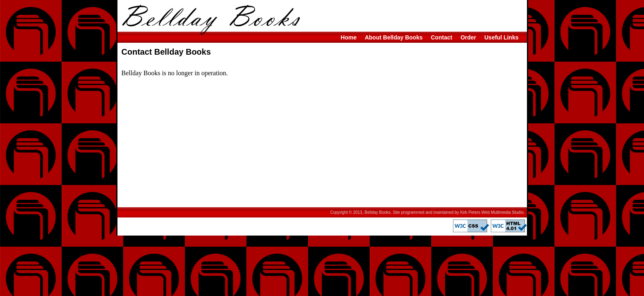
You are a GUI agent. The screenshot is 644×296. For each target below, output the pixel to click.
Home (348, 37)
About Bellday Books (394, 37)
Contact (442, 37)
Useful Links (501, 37)
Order (468, 37)
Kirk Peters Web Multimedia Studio (492, 212)
